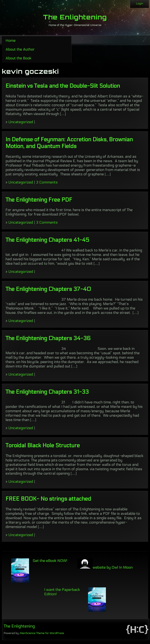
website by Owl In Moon (105, 567)
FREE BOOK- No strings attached (48, 499)
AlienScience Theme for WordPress (42, 633)
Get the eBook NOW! (50, 561)
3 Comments (47, 182)
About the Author (20, 49)
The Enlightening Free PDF (39, 200)
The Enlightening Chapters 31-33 (47, 392)
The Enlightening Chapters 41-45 (47, 240)
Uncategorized (21, 122)
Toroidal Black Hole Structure (43, 446)
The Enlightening (75, 17)
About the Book (18, 58)
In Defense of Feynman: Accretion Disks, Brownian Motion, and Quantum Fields (69, 143)
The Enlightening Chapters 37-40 (48, 289)
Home (11, 40)
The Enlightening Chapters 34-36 (48, 338)
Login (140, 3)
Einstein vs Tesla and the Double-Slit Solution (63, 86)
